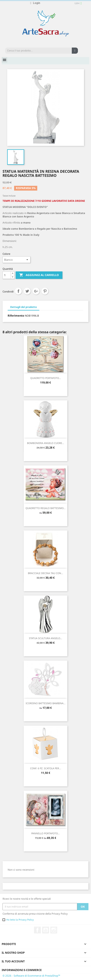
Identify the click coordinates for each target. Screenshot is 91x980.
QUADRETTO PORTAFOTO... (46, 378)
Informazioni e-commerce (22, 970)
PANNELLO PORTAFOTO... (46, 833)
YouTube (46, 930)
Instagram (54, 930)
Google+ (36, 291)
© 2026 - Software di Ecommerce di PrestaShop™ (31, 976)
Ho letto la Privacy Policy (20, 920)
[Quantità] (7, 275)
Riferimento (16, 316)
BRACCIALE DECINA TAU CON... (46, 573)
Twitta (27, 291)
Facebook (37, 930)
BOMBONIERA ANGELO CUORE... (46, 443)
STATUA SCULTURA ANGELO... (46, 638)
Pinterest (45, 291)
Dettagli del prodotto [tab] (23, 307)
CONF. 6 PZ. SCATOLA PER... (46, 768)
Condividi (18, 291)
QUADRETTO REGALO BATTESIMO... (46, 508)
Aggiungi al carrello (39, 275)
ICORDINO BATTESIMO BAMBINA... (46, 703)
